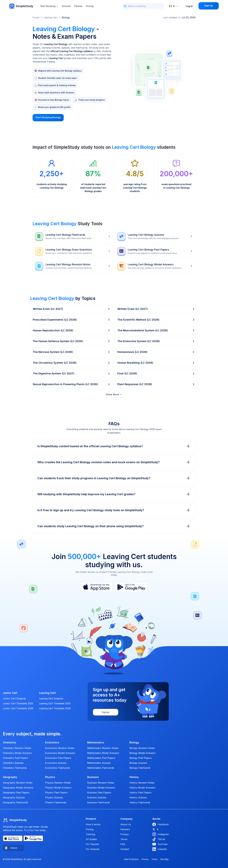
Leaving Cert (51, 17)
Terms (124, 839)
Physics (50, 777)
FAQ (123, 844)
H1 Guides (91, 839)
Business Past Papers (99, 793)
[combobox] (174, 6)
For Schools (93, 849)
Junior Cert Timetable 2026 (18, 708)
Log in (189, 6)
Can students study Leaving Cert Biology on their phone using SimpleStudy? (114, 526)
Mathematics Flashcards (101, 768)
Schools (66, 6)
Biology (66, 17)
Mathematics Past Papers (101, 758)
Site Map (164, 859)
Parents (78, 6)
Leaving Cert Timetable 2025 (55, 703)
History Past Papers (140, 793)
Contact (125, 849)
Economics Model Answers (60, 753)
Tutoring (90, 834)
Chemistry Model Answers (17, 753)
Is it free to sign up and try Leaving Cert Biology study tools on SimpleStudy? (114, 510)
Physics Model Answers (58, 788)
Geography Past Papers (16, 793)
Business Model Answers (101, 788)
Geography (10, 777)
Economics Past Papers (58, 758)
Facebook (161, 824)
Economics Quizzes (56, 763)
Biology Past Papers (141, 758)
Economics (52, 743)
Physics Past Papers (56, 793)
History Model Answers (142, 788)
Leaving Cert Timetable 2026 (55, 708)
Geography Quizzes (14, 797)
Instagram (161, 834)
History (134, 777)
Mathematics (96, 743)
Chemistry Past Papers (15, 758)
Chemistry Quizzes (13, 763)
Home (36, 17)
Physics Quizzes (54, 797)
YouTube (160, 844)
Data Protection (131, 859)
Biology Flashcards (140, 768)
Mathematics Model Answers (103, 753)
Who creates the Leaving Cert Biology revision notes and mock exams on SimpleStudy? (114, 462)
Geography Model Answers (18, 788)
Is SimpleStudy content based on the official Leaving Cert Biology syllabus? (114, 446)
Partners (125, 829)
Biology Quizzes (138, 763)
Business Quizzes (97, 797)
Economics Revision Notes (60, 748)
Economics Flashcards (58, 768)
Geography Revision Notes (18, 783)
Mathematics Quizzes (99, 763)
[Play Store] (131, 587)
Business (93, 777)
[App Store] (96, 587)
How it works (93, 824)
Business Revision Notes (101, 783)
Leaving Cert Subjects (51, 698)
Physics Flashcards (56, 802)
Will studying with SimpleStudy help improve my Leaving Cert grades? (114, 494)
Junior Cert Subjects (14, 698)
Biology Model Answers (142, 753)
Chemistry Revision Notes (17, 748)
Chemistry (10, 743)
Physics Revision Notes (58, 783)
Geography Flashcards (15, 802)
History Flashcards (140, 802)
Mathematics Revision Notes (103, 748)
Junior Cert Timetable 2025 (18, 703)
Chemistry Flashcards (15, 768)
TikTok (159, 839)
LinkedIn (160, 849)
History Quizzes (138, 797)
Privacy (125, 834)
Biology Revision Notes (142, 748)
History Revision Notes (142, 783)
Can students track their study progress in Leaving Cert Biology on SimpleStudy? (114, 478)
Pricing (90, 6)
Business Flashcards (99, 802)
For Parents (92, 844)
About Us (126, 824)
